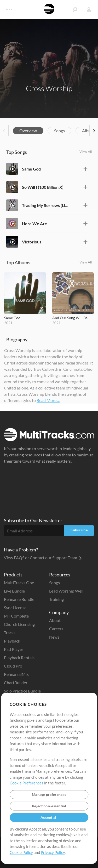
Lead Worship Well (66, 591)
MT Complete (16, 616)
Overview (28, 131)
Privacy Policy (53, 852)
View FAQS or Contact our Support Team (43, 558)
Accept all (49, 817)
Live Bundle (14, 591)
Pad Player (14, 649)
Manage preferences (49, 794)
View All (86, 152)
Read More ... (48, 400)
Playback (12, 641)
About (55, 620)
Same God (31, 169)
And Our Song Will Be (70, 318)
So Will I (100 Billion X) (43, 187)
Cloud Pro (13, 666)
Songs (59, 131)
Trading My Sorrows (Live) (45, 205)
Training (56, 599)
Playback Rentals (19, 658)
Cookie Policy (21, 852)
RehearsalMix (16, 674)
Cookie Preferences (27, 783)
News (54, 637)
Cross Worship (49, 88)
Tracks (10, 633)
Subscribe (79, 530)
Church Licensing (19, 624)
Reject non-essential (49, 806)
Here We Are (34, 224)
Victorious (32, 242)
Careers (56, 629)
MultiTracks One (19, 583)
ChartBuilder (16, 683)
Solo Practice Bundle (22, 691)
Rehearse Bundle (19, 599)
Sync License (15, 608)
